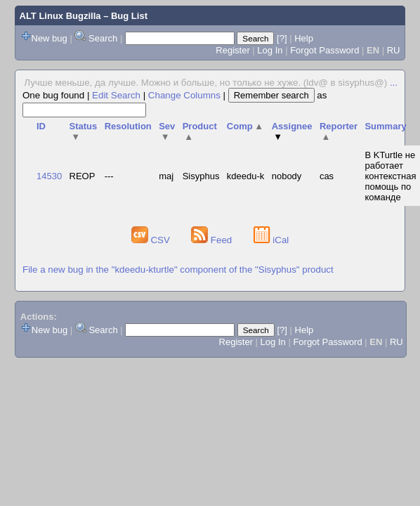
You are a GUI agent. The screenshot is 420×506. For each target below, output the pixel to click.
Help (304, 38)
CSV (152, 240)
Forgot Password (324, 50)
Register (232, 50)
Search (103, 38)
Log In (270, 50)
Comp (245, 126)
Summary (385, 126)
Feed (213, 240)
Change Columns (184, 95)
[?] (282, 38)
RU (394, 50)
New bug (50, 38)
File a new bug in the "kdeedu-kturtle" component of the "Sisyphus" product (178, 270)
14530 (49, 176)
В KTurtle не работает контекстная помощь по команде (390, 176)
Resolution (128, 126)
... (394, 83)
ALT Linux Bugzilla (60, 16)
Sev (167, 131)
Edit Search (116, 95)
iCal (271, 240)
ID (41, 126)
